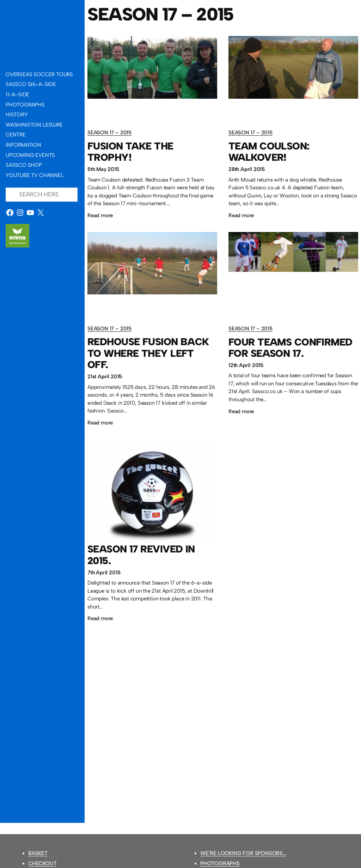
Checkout (42, 863)
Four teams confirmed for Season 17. (290, 348)
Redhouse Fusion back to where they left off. (148, 353)
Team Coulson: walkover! (269, 152)
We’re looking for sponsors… (243, 853)
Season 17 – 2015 (109, 133)
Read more (100, 216)
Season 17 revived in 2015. (141, 555)
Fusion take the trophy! (130, 152)
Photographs (220, 863)
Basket (38, 853)
